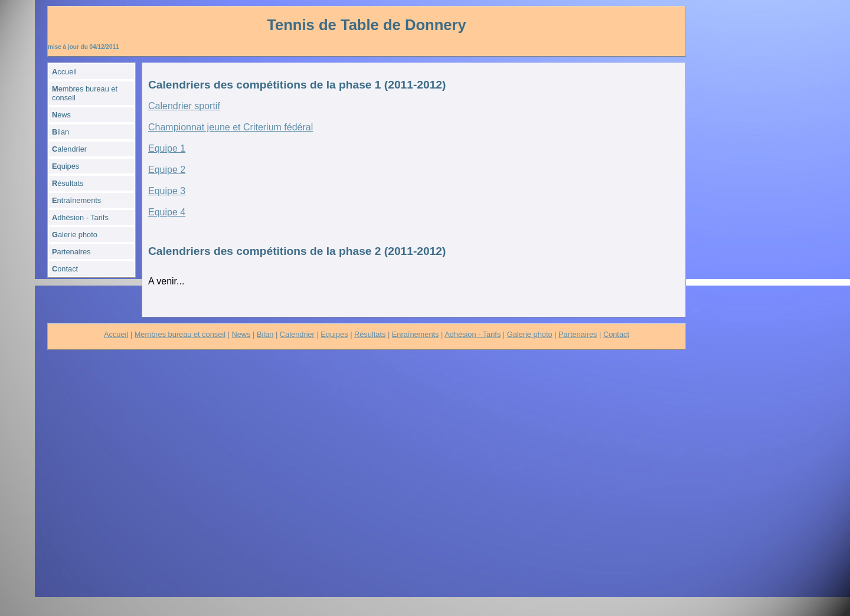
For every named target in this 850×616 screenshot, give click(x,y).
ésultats (68, 183)
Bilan (265, 334)
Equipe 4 (167, 212)
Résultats (370, 334)
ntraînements (76, 200)
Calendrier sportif (184, 106)
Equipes (334, 334)
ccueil (64, 72)
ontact (65, 269)
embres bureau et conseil (85, 93)
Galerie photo (530, 334)
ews (61, 115)
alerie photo (75, 235)
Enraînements (416, 334)
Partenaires (578, 334)
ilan (61, 132)
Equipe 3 (167, 191)
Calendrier (297, 334)
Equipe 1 (167, 148)
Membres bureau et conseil (180, 334)
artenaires (71, 252)
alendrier (69, 149)
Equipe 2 (167, 170)
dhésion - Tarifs (80, 217)
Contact (616, 334)
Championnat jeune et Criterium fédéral (231, 127)
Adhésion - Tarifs (473, 334)
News (241, 334)
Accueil (116, 334)
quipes (66, 166)
